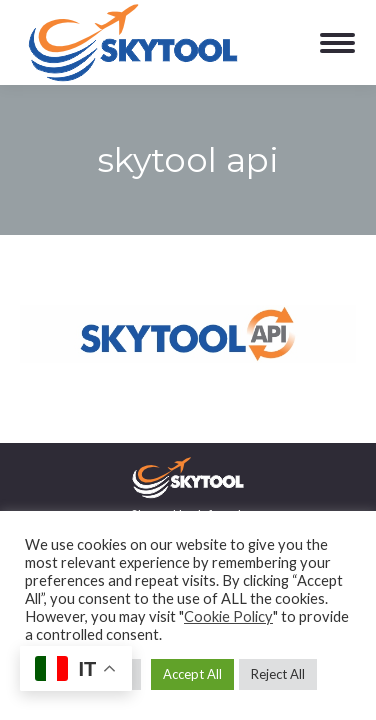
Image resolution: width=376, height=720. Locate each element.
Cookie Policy (228, 616)
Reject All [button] (278, 674)
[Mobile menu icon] (337, 43)
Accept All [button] (192, 674)
